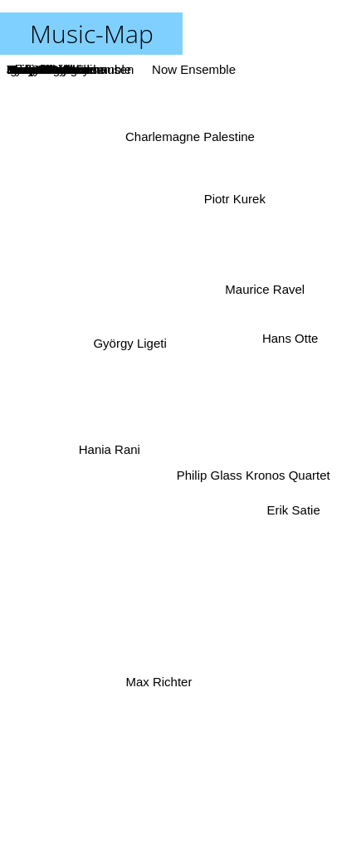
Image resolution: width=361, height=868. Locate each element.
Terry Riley (167, 425)
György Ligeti (129, 345)
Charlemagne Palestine (191, 138)
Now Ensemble (192, 69)
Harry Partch (213, 397)
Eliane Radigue (147, 751)
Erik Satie (298, 507)
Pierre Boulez (207, 347)
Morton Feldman (171, 522)
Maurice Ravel (262, 295)
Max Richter (160, 679)
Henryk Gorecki (119, 575)
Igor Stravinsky (180, 217)
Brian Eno (34, 485)
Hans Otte (290, 340)
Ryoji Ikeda (174, 318)
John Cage (224, 547)
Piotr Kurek (236, 202)
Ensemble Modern (183, 577)
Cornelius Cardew (147, 498)
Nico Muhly (205, 161)
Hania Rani (113, 448)
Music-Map (92, 34)
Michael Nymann (110, 470)
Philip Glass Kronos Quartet (251, 473)
